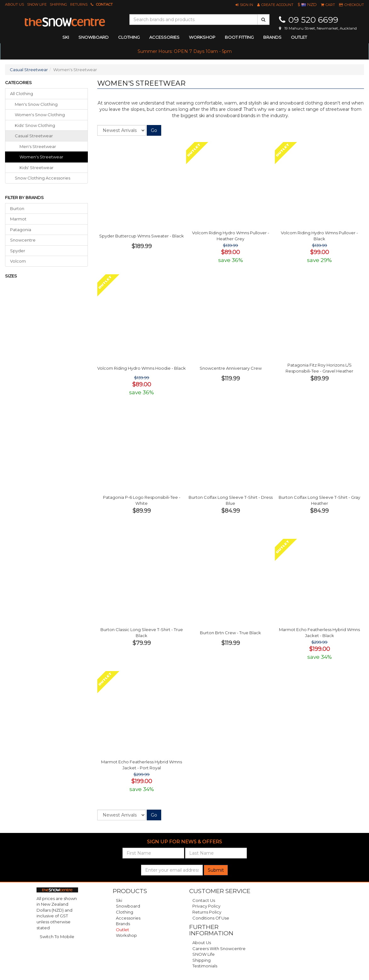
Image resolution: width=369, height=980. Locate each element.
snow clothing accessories (43, 178)
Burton (17, 208)
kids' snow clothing (35, 125)
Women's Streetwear (41, 157)
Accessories (128, 918)
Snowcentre (23, 240)
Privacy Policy (206, 906)
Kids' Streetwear (37, 168)
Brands (272, 37)
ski (66, 37)
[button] (244, 5)
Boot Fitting (239, 37)
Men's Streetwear (38, 146)
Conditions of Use (211, 918)
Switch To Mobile (57, 937)
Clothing (125, 912)
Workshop (202, 37)
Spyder (18, 251)
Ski (119, 900)
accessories (164, 37)
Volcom (18, 261)
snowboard (94, 37)
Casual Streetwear (29, 70)
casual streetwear (34, 136)
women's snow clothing (40, 115)
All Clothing (22, 94)
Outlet (299, 37)
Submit (216, 870)
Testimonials (205, 966)
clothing (129, 37)
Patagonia (21, 230)
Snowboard (128, 906)
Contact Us (204, 900)
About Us (14, 4)
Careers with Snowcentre (219, 949)
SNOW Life (37, 4)
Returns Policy (207, 912)
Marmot (18, 219)
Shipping (58, 4)
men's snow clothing (36, 104)
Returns (79, 4)
